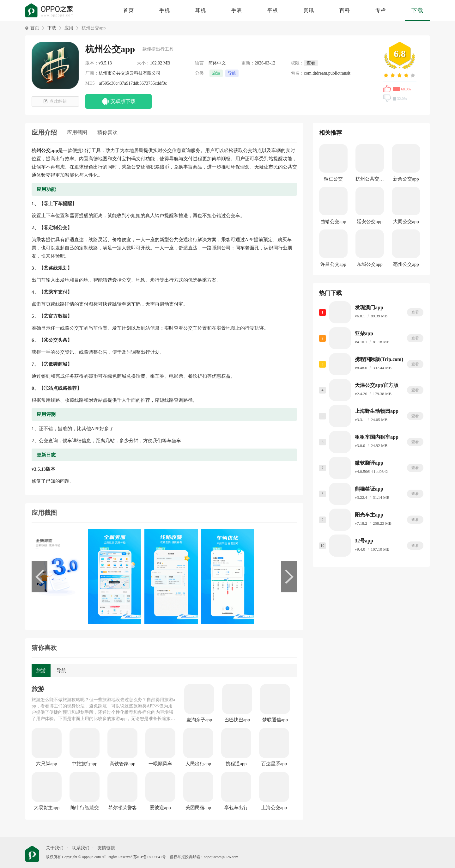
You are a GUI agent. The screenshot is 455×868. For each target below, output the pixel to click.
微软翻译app (369, 463)
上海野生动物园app (377, 411)
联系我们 (81, 848)
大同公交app (406, 222)
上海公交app (274, 808)
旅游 (216, 73)
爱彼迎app (160, 808)
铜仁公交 (333, 179)
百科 (345, 10)
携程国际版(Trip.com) (379, 359)
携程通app (236, 764)
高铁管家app (123, 764)
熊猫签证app (369, 489)
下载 (417, 10)
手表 (237, 10)
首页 (129, 10)
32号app (364, 541)
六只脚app (47, 764)
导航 (232, 73)
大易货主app (47, 808)
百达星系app (274, 764)
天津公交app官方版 (377, 385)
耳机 (201, 10)
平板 (273, 10)
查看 (415, 312)
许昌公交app (333, 264)
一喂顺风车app (160, 764)
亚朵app (364, 333)
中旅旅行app (85, 764)
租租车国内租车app (377, 437)
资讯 (309, 10)
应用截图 (77, 132)
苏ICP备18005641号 (150, 857)
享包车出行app (236, 808)
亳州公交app (406, 264)
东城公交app (370, 264)
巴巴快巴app (237, 720)
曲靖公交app (333, 222)
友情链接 (106, 848)
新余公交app (406, 179)
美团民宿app (198, 808)
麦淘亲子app (199, 720)
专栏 (381, 10)
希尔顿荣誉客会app (123, 808)
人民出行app (198, 764)
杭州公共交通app (370, 180)
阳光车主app (369, 515)
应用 (69, 28)
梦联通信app (275, 720)
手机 (165, 10)
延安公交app (370, 222)
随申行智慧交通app (85, 808)
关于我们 (55, 848)
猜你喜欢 (107, 132)
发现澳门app (369, 307)
